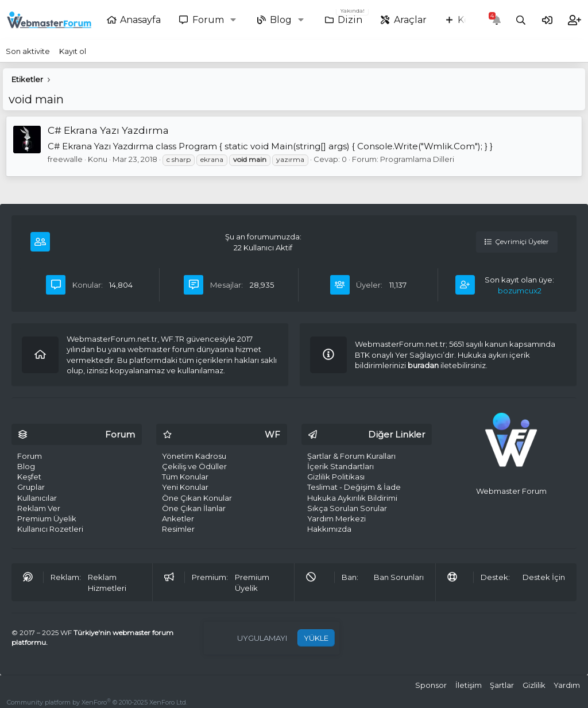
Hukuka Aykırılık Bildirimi (352, 498)
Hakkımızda (329, 529)
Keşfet (29, 477)
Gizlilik (534, 685)
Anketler (178, 519)
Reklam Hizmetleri (107, 582)
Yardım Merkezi (336, 519)
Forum (208, 20)
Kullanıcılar (37, 498)
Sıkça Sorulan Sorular (347, 508)
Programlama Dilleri (417, 159)
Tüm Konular (185, 477)
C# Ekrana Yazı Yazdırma (108, 130)
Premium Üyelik (47, 519)
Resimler (178, 529)
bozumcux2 (520, 291)
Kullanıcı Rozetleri (50, 529)
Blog (281, 20)
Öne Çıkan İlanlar (194, 508)
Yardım (567, 685)
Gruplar (31, 487)
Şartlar (502, 685)
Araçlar (410, 20)
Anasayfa (140, 20)
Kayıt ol (73, 51)
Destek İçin (544, 577)
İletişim (469, 685)
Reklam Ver (39, 508)
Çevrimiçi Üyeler (517, 241)
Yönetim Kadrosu (194, 456)
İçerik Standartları (341, 466)
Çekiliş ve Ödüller (194, 466)
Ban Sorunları (399, 577)
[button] (236, 20)
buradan (423, 365)
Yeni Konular (185, 487)
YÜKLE (316, 638)
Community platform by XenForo (97, 702)
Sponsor (431, 685)
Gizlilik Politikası (336, 477)
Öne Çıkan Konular (197, 498)
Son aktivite (28, 51)
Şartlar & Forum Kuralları (351, 456)
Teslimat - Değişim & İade (354, 487)
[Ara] (521, 20)
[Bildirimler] (497, 20)
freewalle (65, 159)
